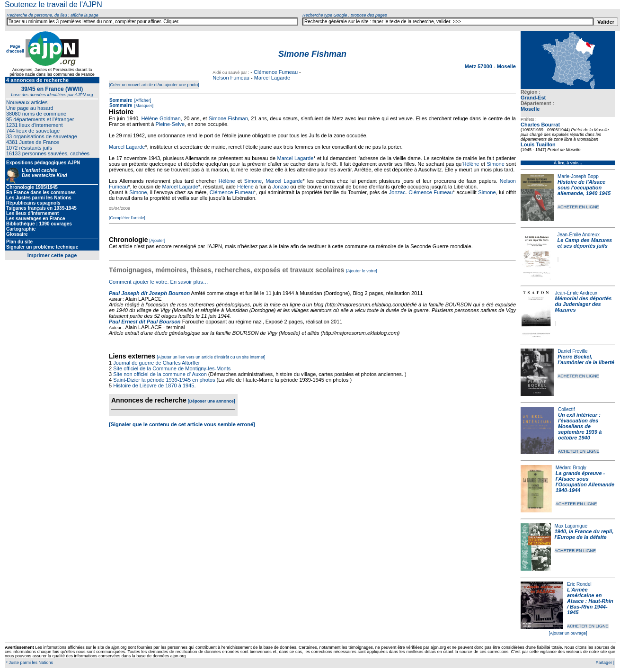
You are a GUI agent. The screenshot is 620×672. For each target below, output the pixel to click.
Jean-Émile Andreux (579, 235)
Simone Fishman (228, 118)
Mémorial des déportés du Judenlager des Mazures (584, 304)
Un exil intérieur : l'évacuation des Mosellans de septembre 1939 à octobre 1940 (580, 426)
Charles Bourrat (540, 125)
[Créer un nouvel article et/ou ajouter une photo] (154, 85)
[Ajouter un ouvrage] (568, 633)
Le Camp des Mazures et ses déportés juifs (585, 243)
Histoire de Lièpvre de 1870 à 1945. (154, 385)
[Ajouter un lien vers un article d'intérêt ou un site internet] (211, 357)
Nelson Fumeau (231, 78)
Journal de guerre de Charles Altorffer (156, 363)
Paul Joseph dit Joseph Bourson (149, 293)
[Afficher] (142, 100)
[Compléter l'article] (127, 218)
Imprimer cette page (52, 255)
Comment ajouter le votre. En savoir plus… (159, 282)
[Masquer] (143, 106)
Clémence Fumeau (276, 72)
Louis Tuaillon (538, 144)
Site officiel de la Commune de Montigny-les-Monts (172, 368)
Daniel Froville (572, 351)
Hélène (471, 164)
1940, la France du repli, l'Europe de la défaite (584, 534)
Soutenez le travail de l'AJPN (53, 4)
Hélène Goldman (161, 118)
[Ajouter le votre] (362, 271)
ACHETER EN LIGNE (578, 207)
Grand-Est (533, 98)
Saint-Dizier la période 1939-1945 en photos (164, 380)
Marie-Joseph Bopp (578, 176)
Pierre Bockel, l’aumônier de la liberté (586, 359)
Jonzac (281, 187)
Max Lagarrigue (571, 526)
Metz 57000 (479, 66)
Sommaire (121, 100)
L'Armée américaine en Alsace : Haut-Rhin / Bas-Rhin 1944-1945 (590, 601)
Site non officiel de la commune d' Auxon (160, 374)
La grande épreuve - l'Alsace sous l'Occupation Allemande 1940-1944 (585, 482)
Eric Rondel (579, 584)
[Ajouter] (158, 241)
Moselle (530, 109)
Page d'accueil (15, 49)
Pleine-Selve (170, 124)
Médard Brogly (571, 468)
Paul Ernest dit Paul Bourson (145, 322)
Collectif (567, 409)
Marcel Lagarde (272, 78)
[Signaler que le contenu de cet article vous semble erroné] (182, 424)
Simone (495, 164)
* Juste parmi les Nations (29, 663)
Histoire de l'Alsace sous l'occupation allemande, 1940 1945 (584, 188)
